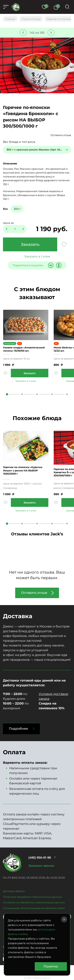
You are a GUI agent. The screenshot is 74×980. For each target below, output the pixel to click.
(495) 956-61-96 (40, 857)
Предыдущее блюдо (23, 33)
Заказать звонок (41, 866)
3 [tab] (37, 394)
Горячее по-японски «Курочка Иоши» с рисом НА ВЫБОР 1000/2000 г (23, 470)
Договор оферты (14, 891)
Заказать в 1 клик (37, 256)
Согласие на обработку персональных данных (34, 902)
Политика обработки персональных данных (33, 897)
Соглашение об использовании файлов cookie (34, 908)
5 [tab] (67, 394)
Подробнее (18, 729)
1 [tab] (7, 394)
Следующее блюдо (51, 33)
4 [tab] (52, 394)
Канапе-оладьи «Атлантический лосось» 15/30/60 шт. (24, 349)
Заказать (30, 244)
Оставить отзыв (61, 135)
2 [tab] (22, 394)
